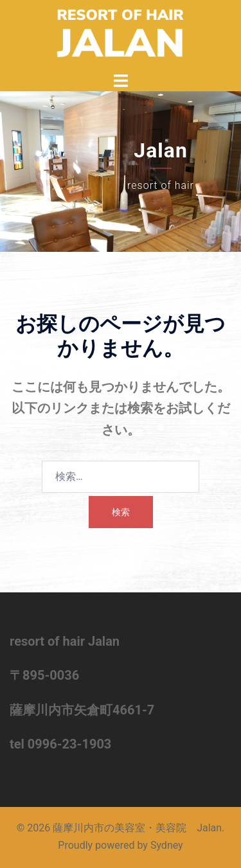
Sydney (167, 845)
